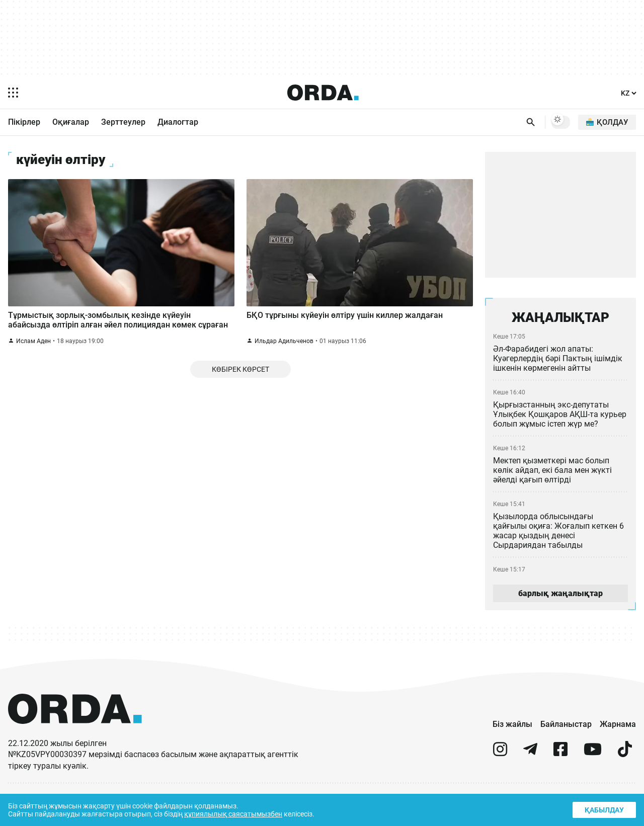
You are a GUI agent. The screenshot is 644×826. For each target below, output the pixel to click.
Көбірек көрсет (240, 378)
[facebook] (560, 759)
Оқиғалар (71, 123)
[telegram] (530, 759)
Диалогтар (178, 123)
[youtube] (593, 759)
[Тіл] (629, 93)
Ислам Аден (34, 348)
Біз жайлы (512, 729)
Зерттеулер (123, 123)
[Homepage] (323, 93)
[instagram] (500, 759)
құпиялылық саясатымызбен (237, 813)
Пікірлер (24, 123)
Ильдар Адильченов (284, 348)
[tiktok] (625, 759)
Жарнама (618, 729)
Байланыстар (566, 729)
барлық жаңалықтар (560, 598)
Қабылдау (603, 809)
